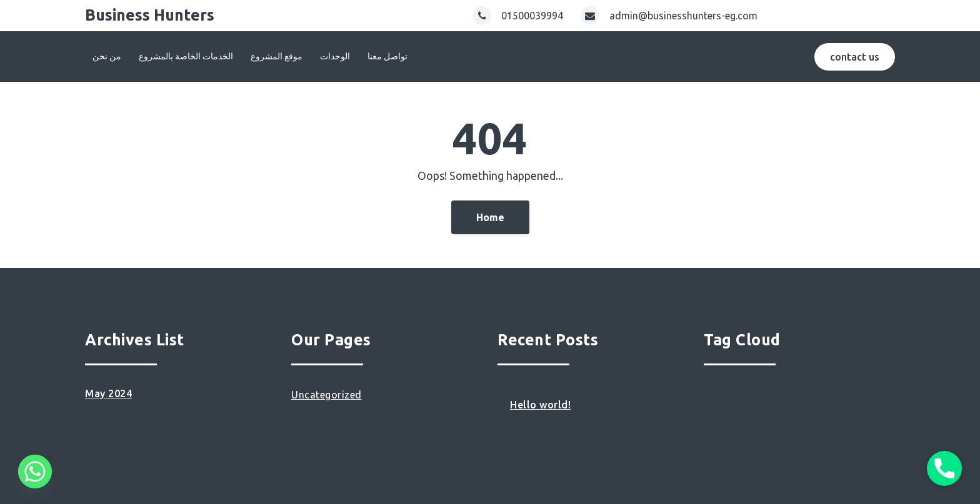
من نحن (107, 56)
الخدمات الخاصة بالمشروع (186, 56)
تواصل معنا (387, 56)
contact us (855, 57)
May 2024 (108, 393)
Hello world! (540, 405)
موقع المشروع (277, 56)
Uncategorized (327, 395)
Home (490, 217)
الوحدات (335, 56)
